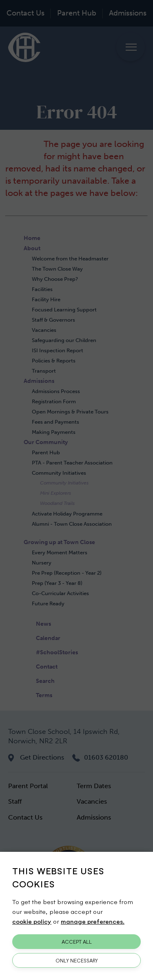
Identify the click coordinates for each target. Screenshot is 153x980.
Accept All (77, 942)
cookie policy (32, 921)
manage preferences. (93, 921)
